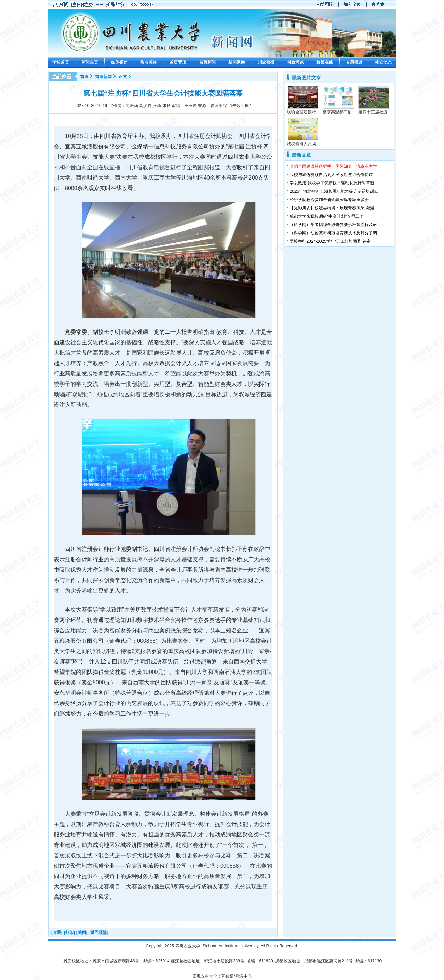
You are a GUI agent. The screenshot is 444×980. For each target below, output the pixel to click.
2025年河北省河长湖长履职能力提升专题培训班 (334, 191)
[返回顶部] (99, 933)
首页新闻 (207, 62)
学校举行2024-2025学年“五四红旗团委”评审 (330, 241)
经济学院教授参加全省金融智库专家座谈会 (329, 200)
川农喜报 (266, 62)
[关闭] (82, 933)
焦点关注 (148, 62)
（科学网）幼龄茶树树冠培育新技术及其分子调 (333, 233)
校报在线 (325, 62)
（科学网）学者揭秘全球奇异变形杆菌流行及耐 (333, 225)
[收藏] (57, 933)
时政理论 (296, 62)
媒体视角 (119, 62)
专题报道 (354, 62)
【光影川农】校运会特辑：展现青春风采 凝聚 (332, 208)
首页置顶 (178, 62)
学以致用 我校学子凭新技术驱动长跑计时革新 (332, 183)
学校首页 (61, 62)
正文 (123, 77)
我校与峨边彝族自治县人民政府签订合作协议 (331, 175)
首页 (84, 77)
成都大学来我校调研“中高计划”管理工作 (326, 216)
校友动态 (383, 62)
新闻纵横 (237, 62)
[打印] (69, 933)
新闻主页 (90, 62)
